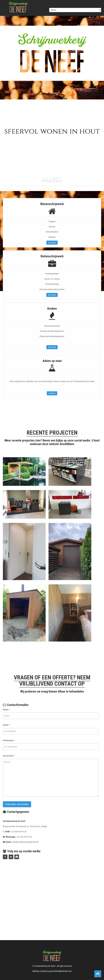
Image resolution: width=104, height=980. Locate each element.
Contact (52, 393)
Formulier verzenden (17, 804)
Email (6, 725)
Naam (6, 710)
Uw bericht (9, 756)
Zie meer (52, 243)
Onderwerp (9, 740)
